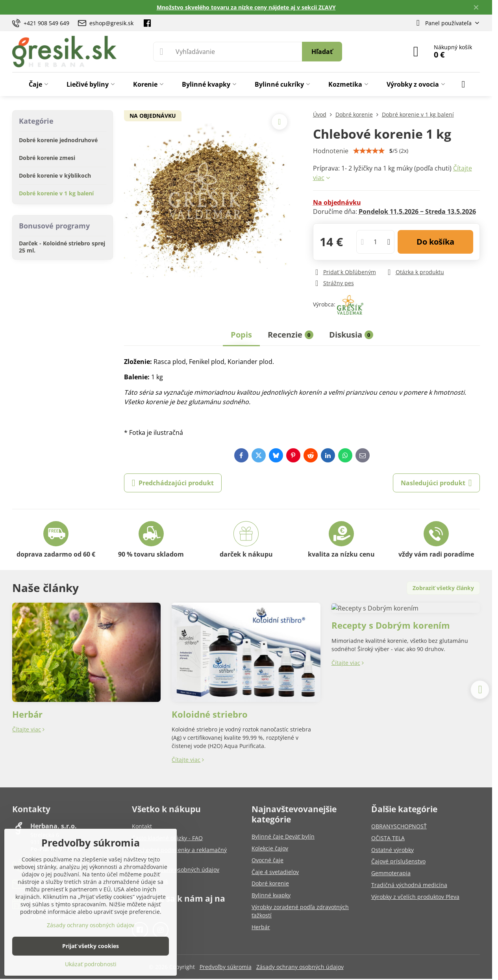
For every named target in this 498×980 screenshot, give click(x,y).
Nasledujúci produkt (436, 483)
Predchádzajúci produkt (173, 483)
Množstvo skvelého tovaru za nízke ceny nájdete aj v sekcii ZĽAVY (246, 7)
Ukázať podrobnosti (91, 964)
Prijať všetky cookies (91, 946)
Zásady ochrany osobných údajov (300, 967)
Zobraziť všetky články (443, 588)
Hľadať (322, 52)
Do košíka (435, 242)
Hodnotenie (331, 151)
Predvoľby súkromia (226, 967)
